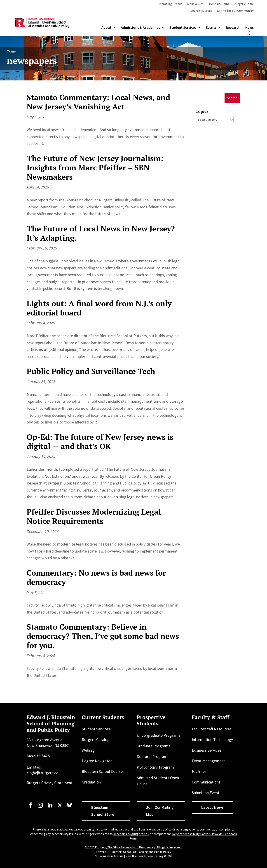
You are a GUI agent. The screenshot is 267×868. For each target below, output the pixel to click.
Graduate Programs (153, 746)
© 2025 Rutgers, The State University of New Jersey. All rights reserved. (134, 847)
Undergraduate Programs (159, 735)
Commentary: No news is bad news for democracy (96, 577)
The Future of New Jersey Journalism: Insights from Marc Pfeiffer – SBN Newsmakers (95, 168)
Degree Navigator (97, 761)
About (106, 28)
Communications (206, 782)
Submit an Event (206, 793)
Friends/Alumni (218, 4)
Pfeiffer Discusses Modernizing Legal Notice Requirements (94, 516)
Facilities (199, 771)
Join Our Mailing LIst (160, 811)
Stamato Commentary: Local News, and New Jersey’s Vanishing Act (98, 102)
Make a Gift (195, 4)
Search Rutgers (201, 11)
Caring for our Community (235, 11)
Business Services (207, 750)
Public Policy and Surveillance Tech (91, 371)
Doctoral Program (152, 756)
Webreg (88, 750)
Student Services (183, 28)
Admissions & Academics (140, 28)
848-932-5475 (38, 756)
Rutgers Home (244, 4)
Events (211, 28)
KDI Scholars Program (155, 767)
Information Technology (212, 740)
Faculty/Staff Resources (212, 729)
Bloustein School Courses (103, 771)
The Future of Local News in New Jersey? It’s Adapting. (101, 233)
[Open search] (249, 33)
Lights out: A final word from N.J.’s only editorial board (99, 308)
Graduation (91, 782)
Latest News (212, 807)
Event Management (208, 761)
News (249, 28)
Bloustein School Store (103, 811)
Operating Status (170, 4)
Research (233, 28)
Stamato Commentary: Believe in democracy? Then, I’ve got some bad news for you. (103, 636)
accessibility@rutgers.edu (131, 834)
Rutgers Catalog (96, 740)
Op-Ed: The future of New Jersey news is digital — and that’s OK (100, 442)
